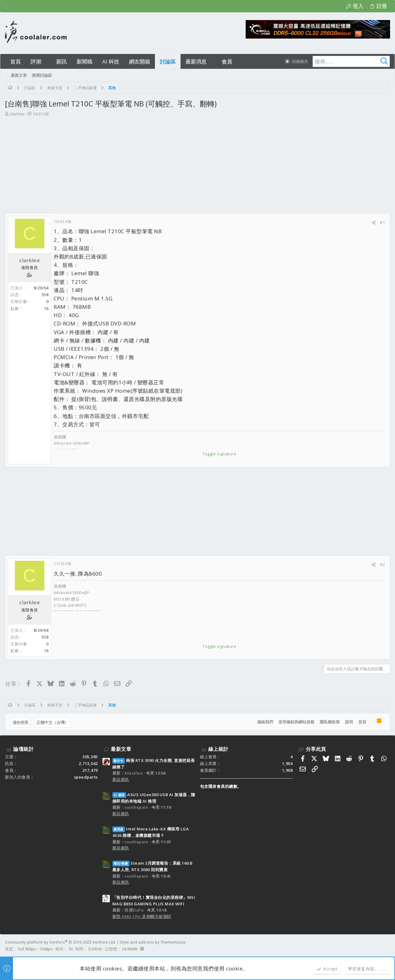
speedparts (86, 777)
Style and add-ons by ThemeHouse (153, 942)
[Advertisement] (197, 167)
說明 (349, 722)
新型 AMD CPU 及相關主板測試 (142, 916)
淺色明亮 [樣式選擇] (20, 722)
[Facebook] (387, 945)
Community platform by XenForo (60, 942)
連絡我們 (265, 722)
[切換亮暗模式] (296, 61)
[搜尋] (351, 61)
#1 (382, 222)
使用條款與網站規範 (296, 722)
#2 (382, 564)
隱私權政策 (330, 722)
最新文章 (121, 749)
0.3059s (95, 949)
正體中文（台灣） (52, 722)
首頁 (362, 722)
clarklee (17, 114)
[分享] (374, 223)
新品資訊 (121, 779)
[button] (46, 62)
